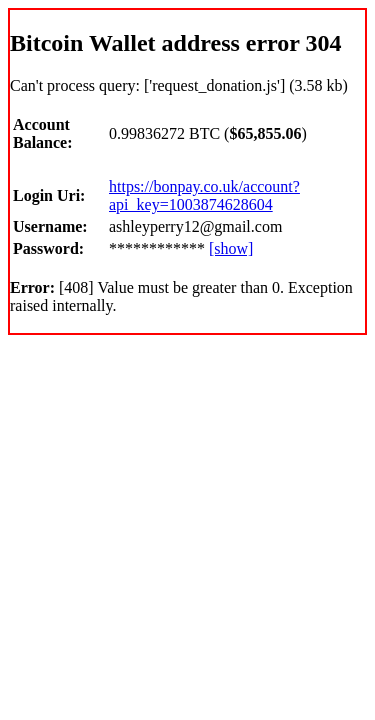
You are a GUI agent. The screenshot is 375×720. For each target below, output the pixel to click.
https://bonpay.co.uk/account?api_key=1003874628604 (204, 195)
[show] (231, 248)
